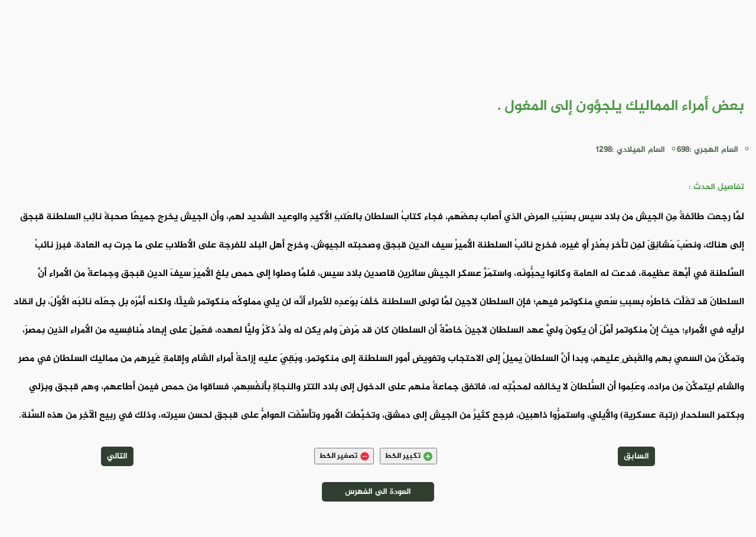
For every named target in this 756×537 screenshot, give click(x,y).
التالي (117, 456)
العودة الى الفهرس (378, 492)
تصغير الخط (344, 456)
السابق (636, 456)
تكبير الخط (408, 456)
